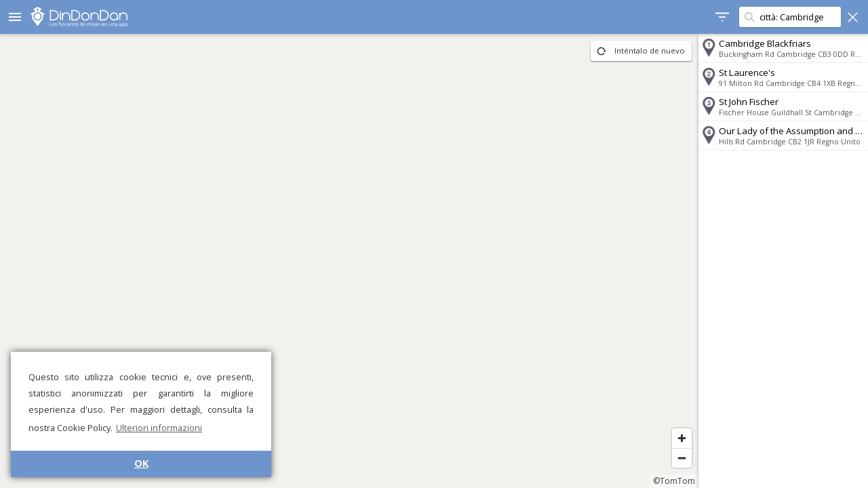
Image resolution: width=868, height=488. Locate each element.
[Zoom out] (682, 458)
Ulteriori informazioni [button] (159, 428)
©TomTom (674, 481)
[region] (349, 261)
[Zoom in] (682, 438)
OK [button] (141, 463)
